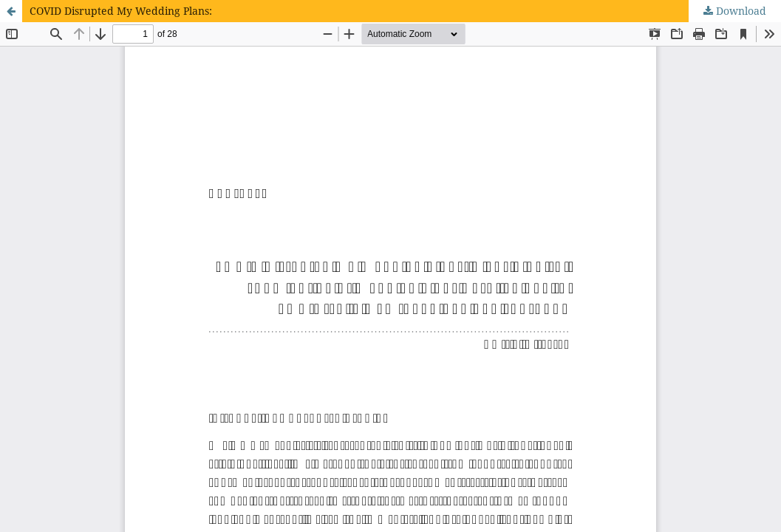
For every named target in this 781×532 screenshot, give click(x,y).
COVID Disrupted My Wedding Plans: (121, 11)
